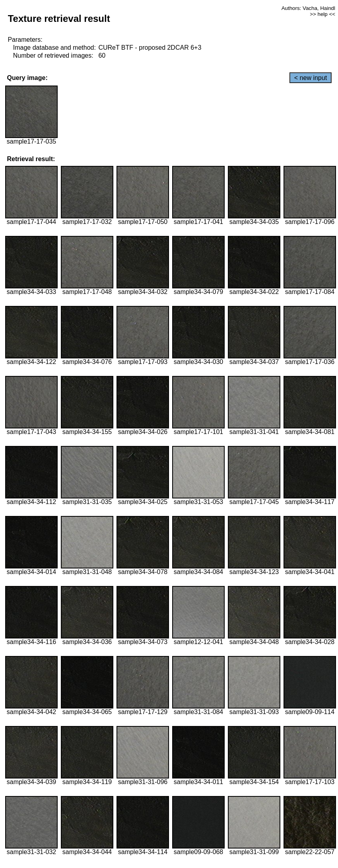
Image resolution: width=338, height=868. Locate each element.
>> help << (322, 14)
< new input (311, 78)
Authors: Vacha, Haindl (308, 8)
